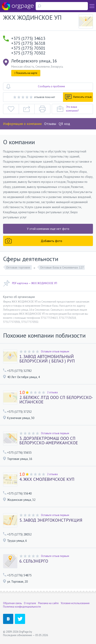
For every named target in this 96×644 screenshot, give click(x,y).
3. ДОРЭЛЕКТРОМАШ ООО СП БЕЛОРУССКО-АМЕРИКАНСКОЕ (49, 441)
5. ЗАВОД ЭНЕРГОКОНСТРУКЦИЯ (51, 520)
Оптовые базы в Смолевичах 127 (62, 267)
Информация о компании (22, 124)
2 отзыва (52, 392)
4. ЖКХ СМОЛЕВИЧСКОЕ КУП (47, 479)
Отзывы (50, 124)
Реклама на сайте (48, 603)
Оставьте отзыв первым (55, 351)
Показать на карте (26, 73)
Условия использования (75, 603)
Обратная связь (12, 603)
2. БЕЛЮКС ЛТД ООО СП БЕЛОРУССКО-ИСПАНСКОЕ (56, 400)
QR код (64, 124)
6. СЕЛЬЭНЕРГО (34, 561)
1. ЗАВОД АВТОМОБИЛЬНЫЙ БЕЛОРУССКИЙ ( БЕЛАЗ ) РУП (47, 359)
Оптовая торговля (18, 267)
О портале (30, 603)
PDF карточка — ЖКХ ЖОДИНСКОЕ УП (30, 283)
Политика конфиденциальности (22, 607)
